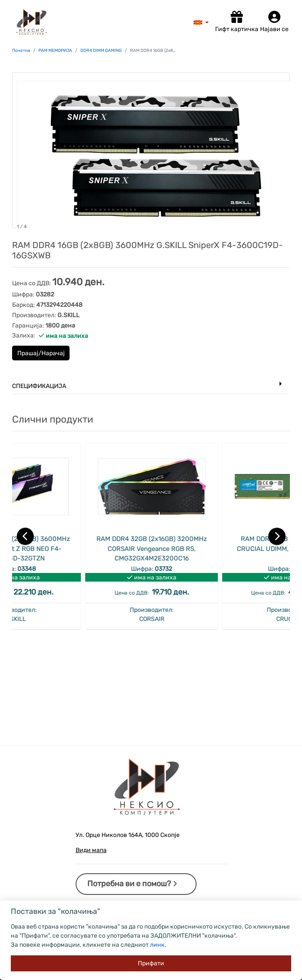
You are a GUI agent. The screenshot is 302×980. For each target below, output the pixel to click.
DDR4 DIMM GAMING (101, 51)
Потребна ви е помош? (132, 884)
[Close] (151, 963)
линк (157, 945)
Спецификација (39, 386)
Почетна (21, 51)
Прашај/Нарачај (41, 353)
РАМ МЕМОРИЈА (55, 51)
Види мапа (91, 850)
